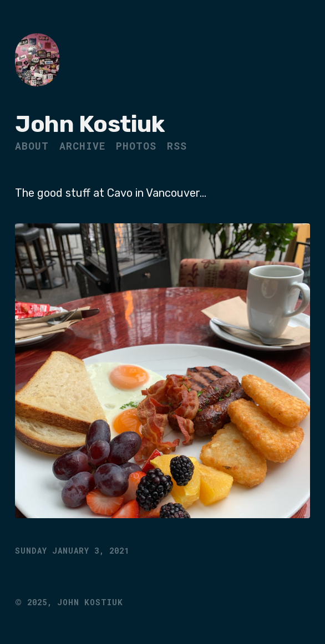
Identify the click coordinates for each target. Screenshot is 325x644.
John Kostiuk (90, 124)
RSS (177, 146)
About (32, 146)
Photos (136, 146)
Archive (82, 146)
